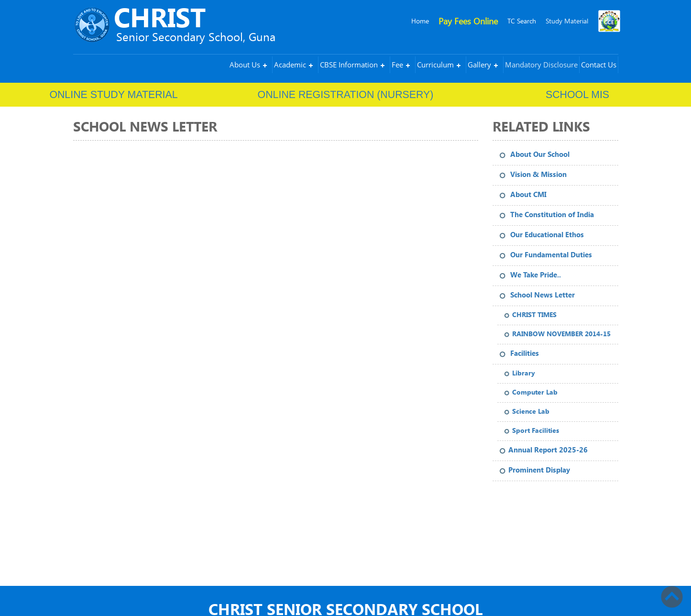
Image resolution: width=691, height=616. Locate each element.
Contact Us (599, 65)
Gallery (479, 65)
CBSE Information (349, 65)
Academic (290, 65)
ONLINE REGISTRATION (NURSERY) (346, 95)
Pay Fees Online (468, 21)
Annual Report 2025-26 (548, 450)
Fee (397, 65)
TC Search (522, 21)
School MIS (577, 95)
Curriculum (435, 65)
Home (420, 21)
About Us (245, 65)
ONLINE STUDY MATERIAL (113, 95)
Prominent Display (539, 470)
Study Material (567, 21)
